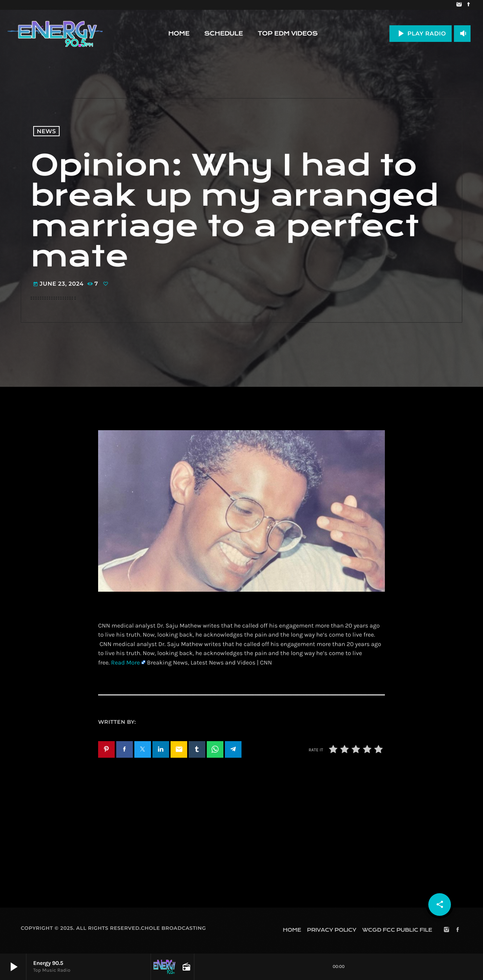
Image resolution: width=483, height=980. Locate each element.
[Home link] (55, 34)
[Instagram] (459, 5)
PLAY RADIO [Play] (421, 33)
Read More (125, 663)
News (47, 131)
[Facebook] (468, 5)
